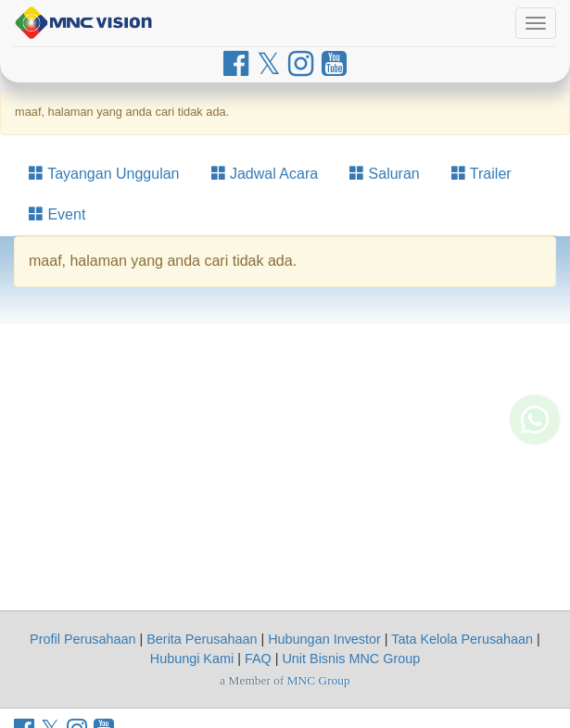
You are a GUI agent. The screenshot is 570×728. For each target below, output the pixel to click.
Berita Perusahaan (202, 639)
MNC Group (319, 680)
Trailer (481, 174)
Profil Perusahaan (82, 639)
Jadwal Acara (265, 174)
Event (57, 214)
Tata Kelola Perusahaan (462, 639)
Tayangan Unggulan (104, 174)
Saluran (385, 174)
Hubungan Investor (324, 639)
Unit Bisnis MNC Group (351, 659)
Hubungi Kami (192, 659)
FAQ (258, 659)
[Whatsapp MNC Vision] (535, 442)
